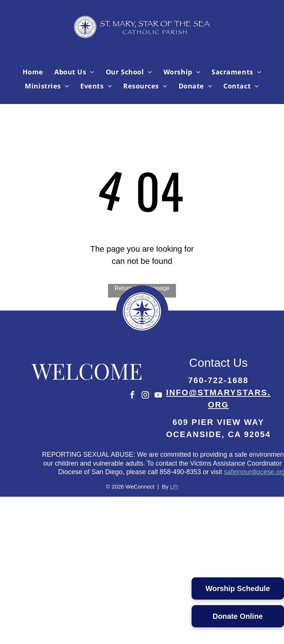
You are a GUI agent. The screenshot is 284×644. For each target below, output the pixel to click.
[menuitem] (33, 72)
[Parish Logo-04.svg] (142, 42)
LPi (174, 487)
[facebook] (132, 396)
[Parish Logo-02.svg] (142, 335)
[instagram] (145, 396)
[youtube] (158, 396)
